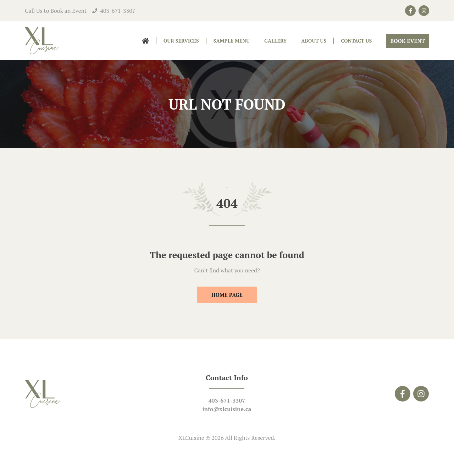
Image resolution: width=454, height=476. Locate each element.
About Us (314, 41)
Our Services (181, 41)
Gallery (275, 41)
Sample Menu (232, 41)
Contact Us (356, 41)
